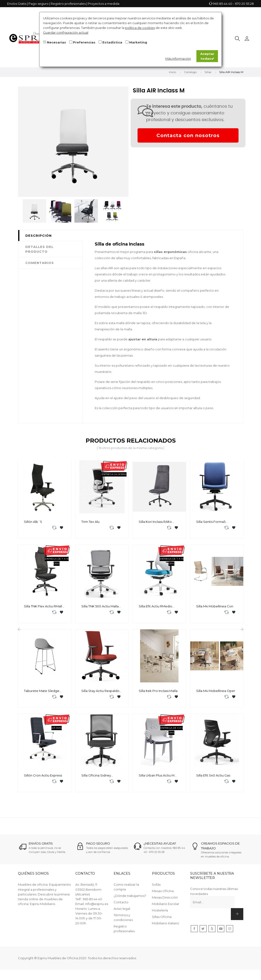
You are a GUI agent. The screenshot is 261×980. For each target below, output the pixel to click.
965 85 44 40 (223, 4)
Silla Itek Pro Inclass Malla (158, 692)
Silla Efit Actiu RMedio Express (155, 607)
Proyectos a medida (104, 4)
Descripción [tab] (39, 236)
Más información (178, 59)
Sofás (156, 888)
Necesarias (56, 42)
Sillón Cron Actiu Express (43, 777)
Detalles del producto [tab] (39, 249)
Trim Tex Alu (90, 522)
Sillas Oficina (162, 920)
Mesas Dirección (165, 900)
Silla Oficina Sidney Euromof (96, 778)
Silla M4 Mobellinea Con (215, 607)
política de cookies (140, 28)
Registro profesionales (68, 4)
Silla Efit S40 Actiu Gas (213, 777)
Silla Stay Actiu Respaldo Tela (100, 692)
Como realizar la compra (126, 890)
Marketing (138, 42)
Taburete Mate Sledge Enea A (42, 692)
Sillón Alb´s (33, 522)
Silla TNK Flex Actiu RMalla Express (44, 607)
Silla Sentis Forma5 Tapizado (211, 522)
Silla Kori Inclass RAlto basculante (155, 522)
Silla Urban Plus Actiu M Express (157, 778)
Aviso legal (122, 912)
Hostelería (160, 913)
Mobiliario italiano (166, 926)
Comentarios (40, 263)
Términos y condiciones (123, 921)
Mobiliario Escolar (166, 907)
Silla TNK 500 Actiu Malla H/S (100, 607)
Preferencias (84, 42)
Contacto (121, 905)
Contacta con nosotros (188, 135)
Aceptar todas (207, 56)
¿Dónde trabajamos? (130, 899)
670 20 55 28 (244, 4)
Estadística (112, 42)
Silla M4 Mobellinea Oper (216, 692)
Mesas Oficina (163, 894)
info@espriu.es (97, 907)
